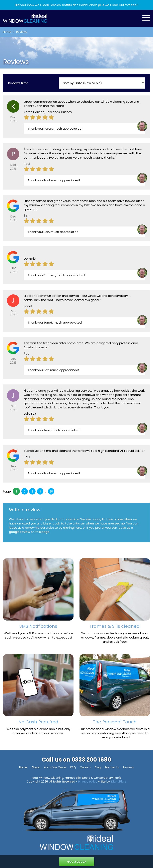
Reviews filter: (18, 83)
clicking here (72, 528)
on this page (40, 532)
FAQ (73, 767)
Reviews (128, 767)
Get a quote (77, 862)
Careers (85, 767)
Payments (112, 767)
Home (23, 767)
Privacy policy (88, 782)
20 (51, 491)
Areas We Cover (55, 767)
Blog (98, 767)
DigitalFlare (119, 782)
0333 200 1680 (91, 760)
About (36, 767)
